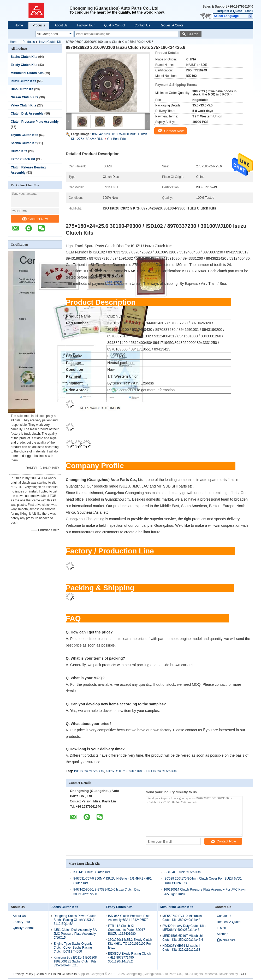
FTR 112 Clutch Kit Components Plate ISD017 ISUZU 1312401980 (127, 930)
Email (249, 11)
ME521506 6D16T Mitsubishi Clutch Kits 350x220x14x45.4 (183, 938)
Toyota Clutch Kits (24, 135)
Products (39, 25)
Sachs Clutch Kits (24, 57)
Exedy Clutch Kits (24, 65)
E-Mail (221, 928)
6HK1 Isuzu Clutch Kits (161, 771)
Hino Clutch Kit (22, 89)
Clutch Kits (19, 151)
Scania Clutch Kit (24, 143)
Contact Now (35, 219)
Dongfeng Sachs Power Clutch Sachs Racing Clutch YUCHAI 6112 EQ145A (75, 920)
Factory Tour (86, 25)
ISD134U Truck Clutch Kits (182, 872)
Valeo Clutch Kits (23, 105)
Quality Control (114, 25)
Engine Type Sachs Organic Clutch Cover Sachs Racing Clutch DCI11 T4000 (73, 948)
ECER (243, 974)
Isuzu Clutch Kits (51, 42)
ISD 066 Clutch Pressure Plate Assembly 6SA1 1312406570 (129, 918)
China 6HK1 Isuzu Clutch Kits (56, 974)
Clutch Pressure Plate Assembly (35, 122)
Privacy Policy (23, 974)
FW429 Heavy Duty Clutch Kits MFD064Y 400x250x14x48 (184, 928)
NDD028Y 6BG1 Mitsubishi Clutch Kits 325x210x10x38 (181, 948)
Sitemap (223, 934)
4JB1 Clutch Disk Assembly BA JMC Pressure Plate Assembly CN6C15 (75, 934)
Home (19, 25)
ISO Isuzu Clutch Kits (89, 771)
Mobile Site (226, 940)
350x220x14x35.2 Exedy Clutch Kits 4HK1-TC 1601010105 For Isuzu (130, 944)
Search (193, 34)
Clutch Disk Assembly (27, 114)
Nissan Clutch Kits (25, 97)
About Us (61, 25)
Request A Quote (229, 11)
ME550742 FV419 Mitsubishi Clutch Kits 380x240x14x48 (182, 918)
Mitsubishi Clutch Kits (27, 73)
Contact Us (142, 25)
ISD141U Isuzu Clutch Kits (92, 872)
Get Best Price (117, 139)
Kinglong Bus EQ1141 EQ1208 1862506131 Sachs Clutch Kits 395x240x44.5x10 (75, 961)
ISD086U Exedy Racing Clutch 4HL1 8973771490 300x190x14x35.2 (129, 958)
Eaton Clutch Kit (23, 159)
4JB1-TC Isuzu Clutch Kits (124, 771)
